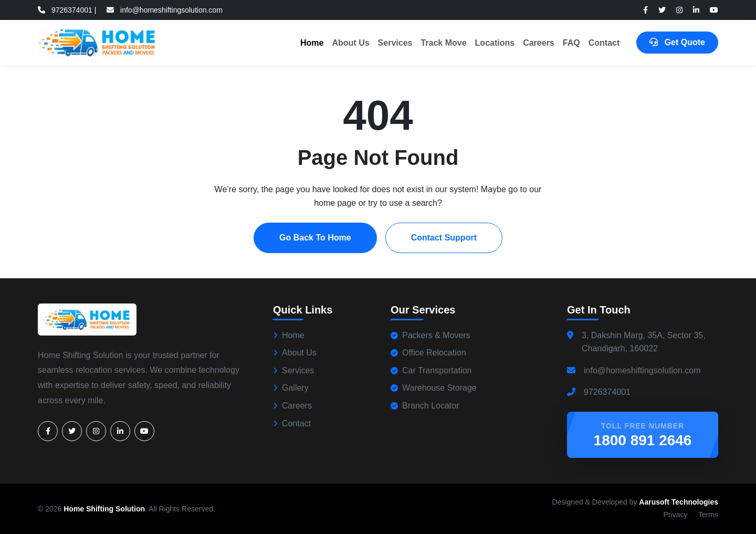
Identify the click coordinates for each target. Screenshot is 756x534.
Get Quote (677, 42)
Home (312, 43)
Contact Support (444, 238)
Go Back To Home (315, 238)
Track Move (443, 43)
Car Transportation (431, 370)
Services (395, 43)
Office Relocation (428, 353)
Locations (495, 43)
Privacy (676, 515)
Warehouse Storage (434, 388)
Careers (539, 43)
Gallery (291, 388)
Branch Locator (425, 406)
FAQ (571, 43)
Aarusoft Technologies (679, 502)
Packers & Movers (430, 335)
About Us (350, 43)
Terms (708, 515)
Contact (604, 43)
